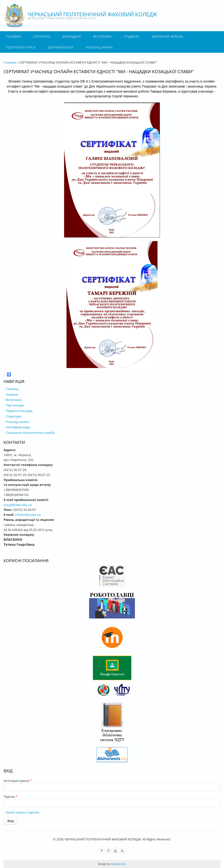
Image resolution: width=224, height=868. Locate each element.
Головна (13, 36)
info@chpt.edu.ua (28, 515)
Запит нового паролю (23, 812)
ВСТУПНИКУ (102, 36)
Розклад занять (100, 47)
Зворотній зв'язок (167, 36)
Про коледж (15, 405)
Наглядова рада (18, 427)
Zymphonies (118, 864)
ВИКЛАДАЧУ (72, 36)
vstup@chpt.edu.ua (18, 505)
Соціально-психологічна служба (30, 433)
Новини (12, 394)
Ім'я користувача (18, 781)
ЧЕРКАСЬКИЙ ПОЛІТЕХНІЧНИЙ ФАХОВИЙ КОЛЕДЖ (92, 14)
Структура (42, 36)
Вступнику (14, 400)
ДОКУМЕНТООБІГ (61, 47)
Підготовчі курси (21, 47)
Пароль (11, 797)
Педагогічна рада (19, 411)
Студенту (132, 36)
